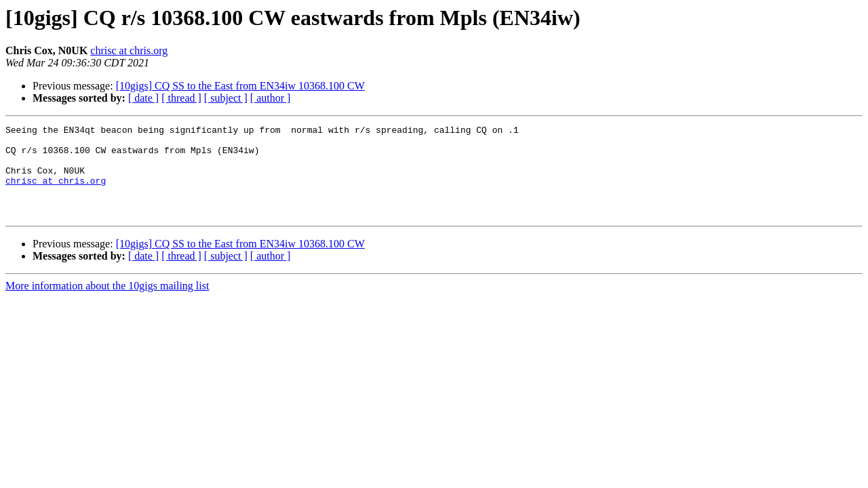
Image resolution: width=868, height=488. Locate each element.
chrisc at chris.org (129, 50)
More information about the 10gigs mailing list (107, 304)
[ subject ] (226, 98)
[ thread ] (181, 98)
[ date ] (143, 98)
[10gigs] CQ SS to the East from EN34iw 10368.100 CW (240, 86)
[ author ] (271, 98)
